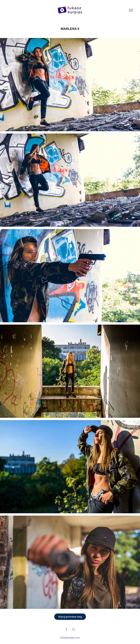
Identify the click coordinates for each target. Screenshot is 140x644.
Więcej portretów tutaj (70, 617)
